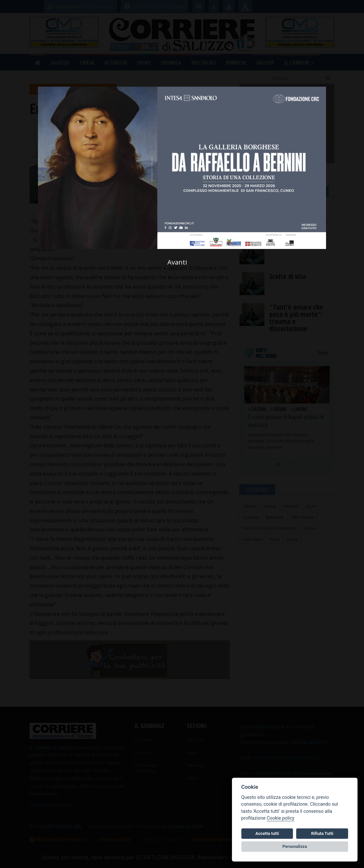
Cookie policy (280, 818)
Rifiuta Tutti (322, 833)
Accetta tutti (267, 833)
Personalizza (295, 846)
